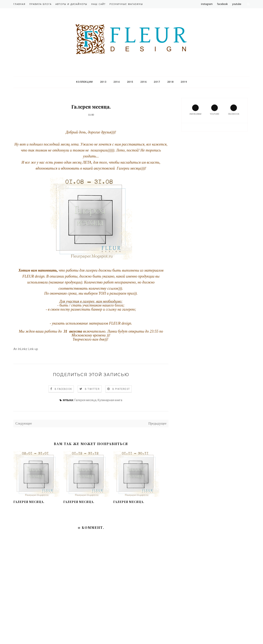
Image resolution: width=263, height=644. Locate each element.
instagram (195, 110)
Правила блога (40, 4)
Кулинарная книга (110, 400)
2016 (143, 82)
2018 (170, 82)
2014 (117, 82)
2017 (157, 82)
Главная (19, 4)
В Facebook (63, 389)
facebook (234, 110)
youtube (215, 110)
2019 (184, 82)
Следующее (24, 423)
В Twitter (92, 389)
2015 (130, 82)
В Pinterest (121, 389)
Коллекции (84, 82)
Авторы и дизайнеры (71, 4)
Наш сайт (98, 4)
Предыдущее (157, 423)
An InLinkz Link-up (26, 349)
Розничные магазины (126, 4)
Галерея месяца (85, 400)
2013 (103, 82)
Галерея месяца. (29, 502)
